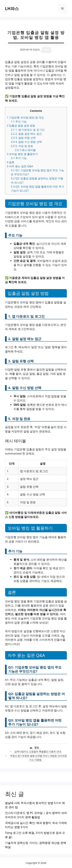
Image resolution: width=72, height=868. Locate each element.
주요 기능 (19, 122)
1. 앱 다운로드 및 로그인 (28, 130)
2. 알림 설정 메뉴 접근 (26, 134)
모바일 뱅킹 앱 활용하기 (22, 154)
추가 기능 (19, 158)
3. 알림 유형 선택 (23, 138)
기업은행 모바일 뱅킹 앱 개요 (25, 117)
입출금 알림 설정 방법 (21, 126)
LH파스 (12, 8)
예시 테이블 (25, 150)
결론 (11, 162)
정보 (37, 747)
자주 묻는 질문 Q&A (20, 166)
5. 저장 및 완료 (22, 146)
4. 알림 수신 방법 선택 (26, 142)
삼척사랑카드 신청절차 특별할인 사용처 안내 (38, 751)
